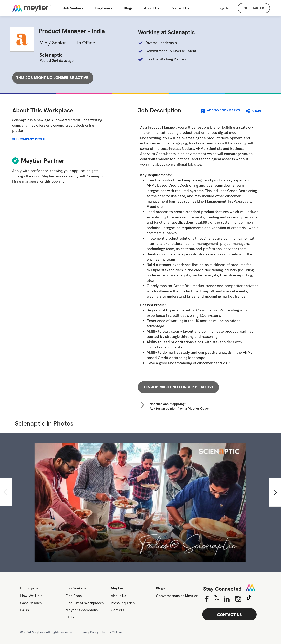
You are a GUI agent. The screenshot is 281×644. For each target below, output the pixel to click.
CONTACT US (229, 615)
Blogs (160, 588)
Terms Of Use (112, 632)
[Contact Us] (180, 8)
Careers (117, 610)
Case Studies (31, 603)
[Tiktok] (249, 598)
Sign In (224, 8)
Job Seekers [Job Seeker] (73, 8)
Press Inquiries (123, 603)
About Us (152, 8)
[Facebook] (207, 599)
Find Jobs (74, 596)
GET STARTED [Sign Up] (254, 8)
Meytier (117, 588)
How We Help (31, 596)
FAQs (25, 610)
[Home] (31, 8)
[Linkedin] (227, 599)
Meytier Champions (82, 610)
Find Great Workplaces (85, 603)
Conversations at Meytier (177, 596)
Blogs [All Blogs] (128, 8)
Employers (103, 8)
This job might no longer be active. (53, 78)
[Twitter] (217, 599)
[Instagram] (238, 599)
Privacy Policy (89, 632)
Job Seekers (76, 588)
